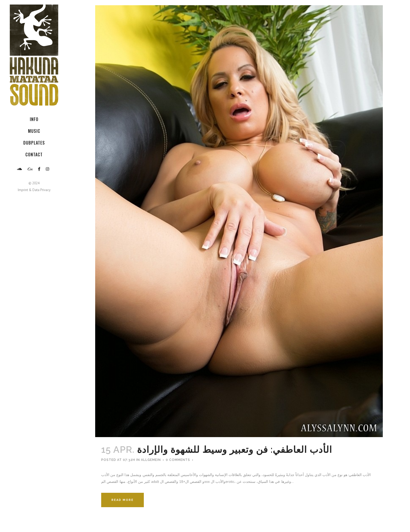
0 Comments (178, 460)
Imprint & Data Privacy (34, 190)
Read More (123, 500)
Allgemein (151, 460)
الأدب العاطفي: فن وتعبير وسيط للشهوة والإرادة (235, 450)
